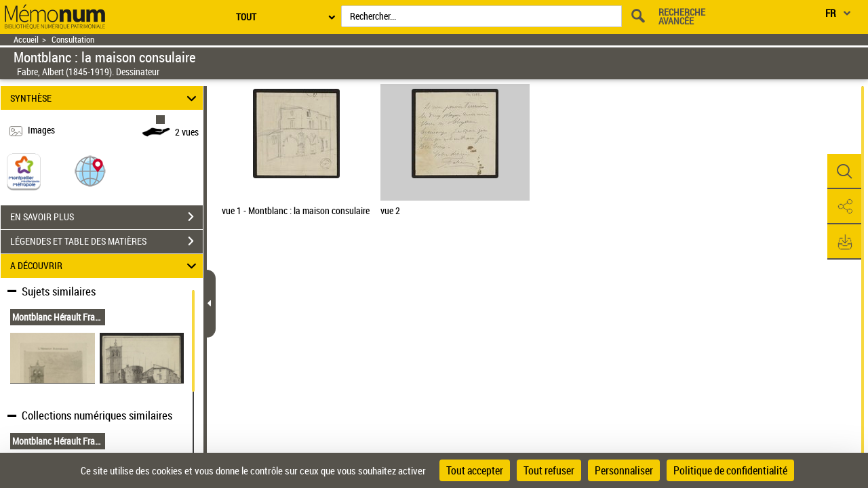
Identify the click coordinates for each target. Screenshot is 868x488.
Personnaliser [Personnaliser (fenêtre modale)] (624, 470)
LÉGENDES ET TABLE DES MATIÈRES (106, 241)
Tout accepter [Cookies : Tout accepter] (475, 470)
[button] (90, 170)
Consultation (73, 40)
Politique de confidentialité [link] (730, 470)
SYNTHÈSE (105, 98)
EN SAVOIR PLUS (106, 217)
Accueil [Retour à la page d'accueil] (26, 40)
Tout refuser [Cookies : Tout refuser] (549, 470)
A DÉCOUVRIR (105, 266)
